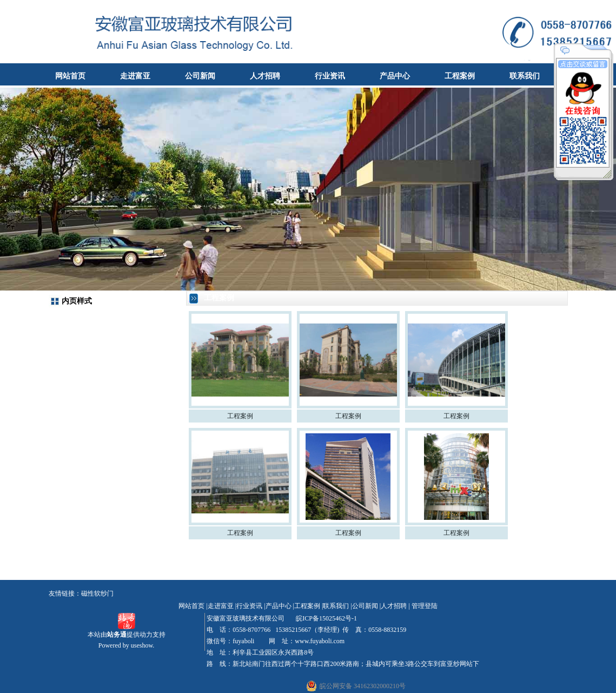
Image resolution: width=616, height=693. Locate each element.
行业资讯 (330, 76)
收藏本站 (598, 8)
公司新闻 (200, 76)
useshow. (143, 645)
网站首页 (70, 76)
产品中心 (395, 76)
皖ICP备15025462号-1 (326, 618)
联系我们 (525, 76)
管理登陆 (425, 606)
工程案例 (460, 76)
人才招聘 (265, 76)
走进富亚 (135, 76)
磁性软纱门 (97, 593)
